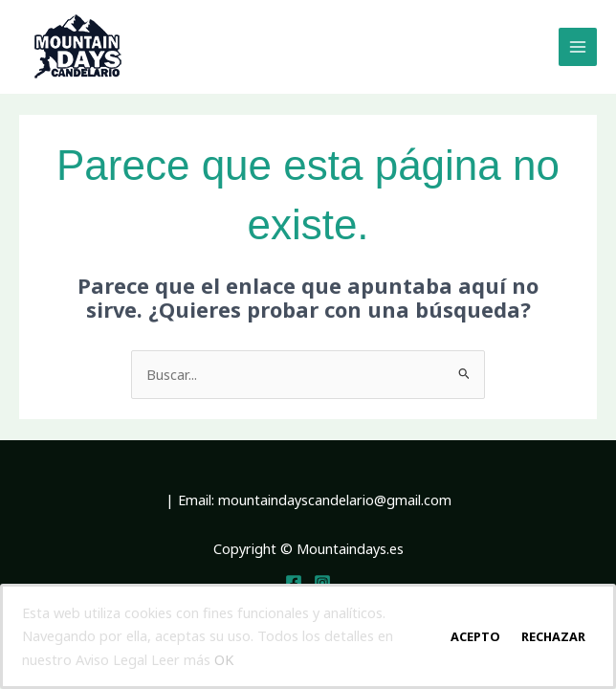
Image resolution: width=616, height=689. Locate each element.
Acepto (475, 636)
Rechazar (553, 636)
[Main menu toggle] (578, 47)
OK (224, 659)
